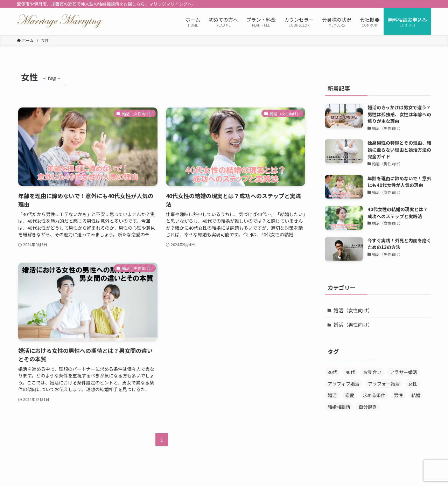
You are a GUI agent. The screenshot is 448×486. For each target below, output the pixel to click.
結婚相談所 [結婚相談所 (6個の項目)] (339, 407)
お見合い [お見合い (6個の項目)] (372, 372)
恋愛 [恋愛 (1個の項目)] (350, 395)
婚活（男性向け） (353, 325)
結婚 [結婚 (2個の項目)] (416, 395)
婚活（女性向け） (353, 310)
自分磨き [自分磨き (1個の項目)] (368, 407)
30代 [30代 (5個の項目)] (332, 372)
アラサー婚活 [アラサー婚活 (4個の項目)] (404, 372)
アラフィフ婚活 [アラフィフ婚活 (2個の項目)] (344, 384)
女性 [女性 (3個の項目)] (413, 384)
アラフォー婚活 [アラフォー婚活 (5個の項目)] (384, 384)
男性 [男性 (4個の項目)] (398, 395)
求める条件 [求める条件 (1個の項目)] (374, 395)
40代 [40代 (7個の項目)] (350, 372)
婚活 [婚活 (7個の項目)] (332, 395)
